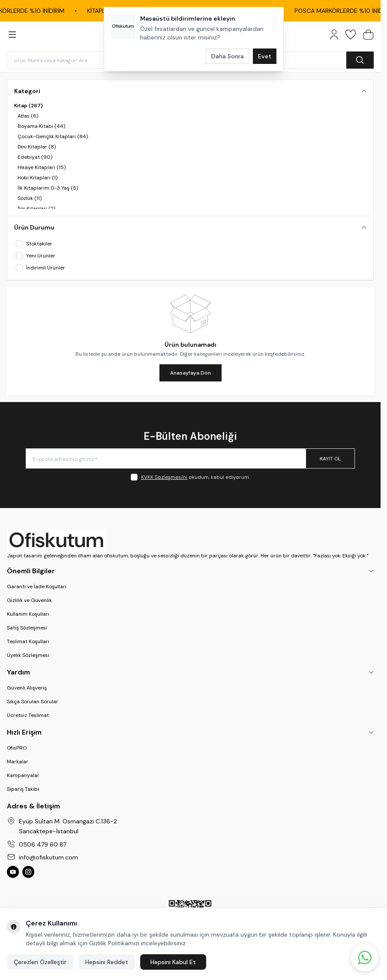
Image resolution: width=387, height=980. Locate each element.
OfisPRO (17, 748)
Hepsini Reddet (107, 962)
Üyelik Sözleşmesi (28, 655)
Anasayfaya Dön (190, 373)
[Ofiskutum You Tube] (13, 872)
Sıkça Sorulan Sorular (33, 702)
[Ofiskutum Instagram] (28, 872)
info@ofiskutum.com (48, 857)
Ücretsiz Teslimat (28, 715)
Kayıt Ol (330, 459)
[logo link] (190, 540)
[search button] (360, 60)
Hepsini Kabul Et (173, 962)
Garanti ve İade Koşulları (37, 587)
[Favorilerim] (351, 35)
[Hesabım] (334, 35)
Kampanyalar (23, 775)
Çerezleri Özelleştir (40, 962)
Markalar (18, 762)
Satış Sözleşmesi (27, 628)
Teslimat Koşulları (28, 641)
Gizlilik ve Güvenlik (29, 600)
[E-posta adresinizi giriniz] (190, 458)
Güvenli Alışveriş (27, 688)
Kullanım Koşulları (28, 614)
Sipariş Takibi (23, 789)
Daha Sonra (228, 56)
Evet (265, 56)
